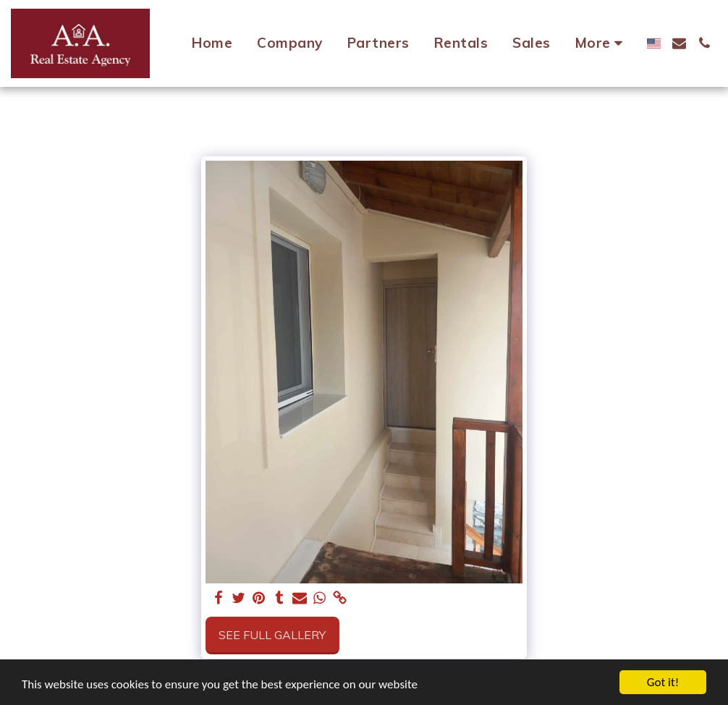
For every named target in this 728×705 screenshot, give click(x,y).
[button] (679, 43)
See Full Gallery (272, 635)
